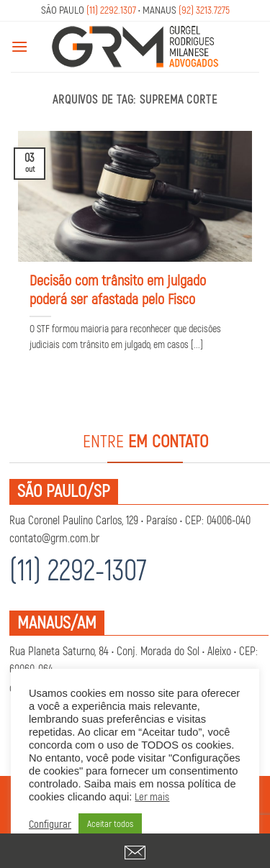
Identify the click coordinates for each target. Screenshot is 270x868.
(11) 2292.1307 (111, 10)
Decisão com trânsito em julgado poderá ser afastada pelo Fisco (118, 290)
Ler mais (152, 797)
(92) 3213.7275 (204, 10)
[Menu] (19, 46)
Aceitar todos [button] (110, 824)
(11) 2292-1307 (78, 571)
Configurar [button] (50, 825)
